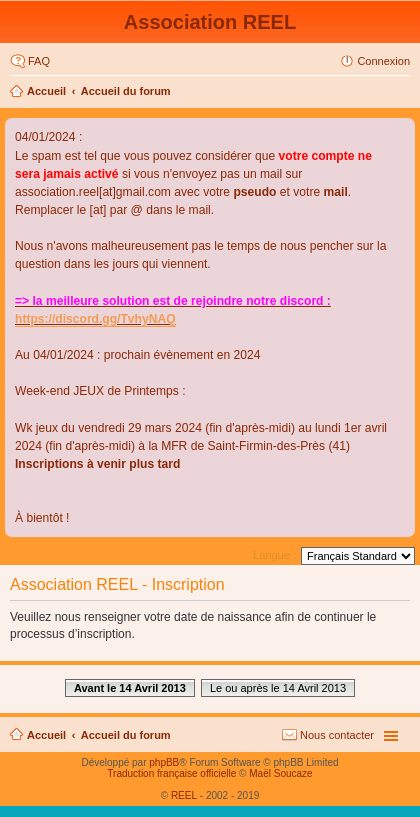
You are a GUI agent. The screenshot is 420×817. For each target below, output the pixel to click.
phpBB (164, 762)
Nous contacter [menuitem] (337, 735)
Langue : (274, 555)
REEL (184, 795)
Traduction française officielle (171, 773)
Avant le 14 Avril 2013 (130, 688)
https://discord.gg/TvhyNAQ (95, 319)
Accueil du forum (126, 91)
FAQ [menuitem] (39, 61)
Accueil (46, 91)
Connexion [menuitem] (383, 61)
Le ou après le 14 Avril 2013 (278, 688)
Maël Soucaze (280, 773)
